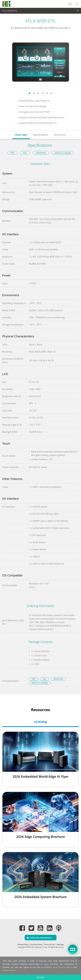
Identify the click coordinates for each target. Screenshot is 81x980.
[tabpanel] (40, 63)
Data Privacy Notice (63, 967)
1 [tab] (30, 93)
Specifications (41, 135)
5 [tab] (47, 93)
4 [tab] (43, 93)
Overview (21, 135)
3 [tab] (38, 93)
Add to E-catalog (63, 153)
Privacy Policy (23, 944)
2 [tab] (34, 93)
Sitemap (60, 944)
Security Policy (36, 944)
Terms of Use (49, 944)
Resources (60, 135)
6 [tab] (51, 93)
